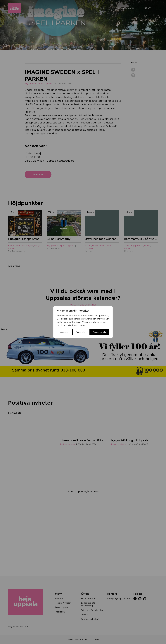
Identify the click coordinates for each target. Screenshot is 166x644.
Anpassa (64, 332)
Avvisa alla (80, 332)
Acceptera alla (99, 332)
